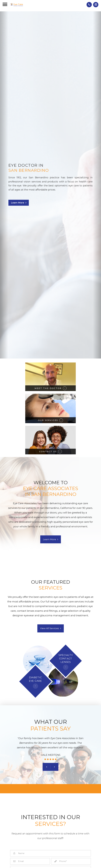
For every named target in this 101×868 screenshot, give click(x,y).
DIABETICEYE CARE (35, 679)
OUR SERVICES (48, 420)
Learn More (18, 203)
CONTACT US (48, 452)
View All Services (50, 628)
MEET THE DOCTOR (48, 388)
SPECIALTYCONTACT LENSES (66, 658)
